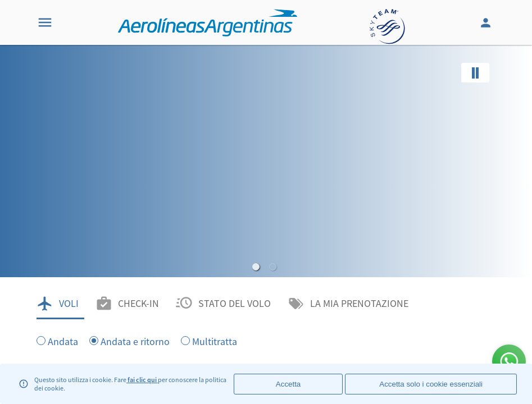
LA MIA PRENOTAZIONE (359, 303)
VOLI (69, 303)
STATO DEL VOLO (235, 303)
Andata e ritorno (135, 341)
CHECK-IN (138, 303)
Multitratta (215, 341)
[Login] (487, 22)
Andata (63, 341)
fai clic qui (142, 380)
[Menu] (45, 22)
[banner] (266, 224)
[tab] (60, 303)
